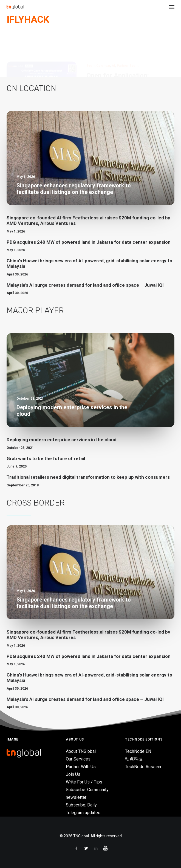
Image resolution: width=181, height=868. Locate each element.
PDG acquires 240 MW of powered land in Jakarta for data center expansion (89, 242)
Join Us (73, 774)
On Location (31, 88)
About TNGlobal (81, 751)
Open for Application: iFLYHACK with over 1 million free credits (130, 57)
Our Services (78, 759)
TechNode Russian (143, 767)
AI (113, 39)
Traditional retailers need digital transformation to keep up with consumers (88, 477)
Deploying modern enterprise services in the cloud (62, 440)
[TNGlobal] (15, 7)
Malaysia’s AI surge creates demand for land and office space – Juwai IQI (85, 285)
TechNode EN (138, 751)
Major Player (35, 310)
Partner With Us (81, 767)
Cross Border (36, 503)
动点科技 (134, 759)
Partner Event (128, 39)
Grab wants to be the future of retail (46, 458)
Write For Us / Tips (84, 782)
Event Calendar (98, 39)
